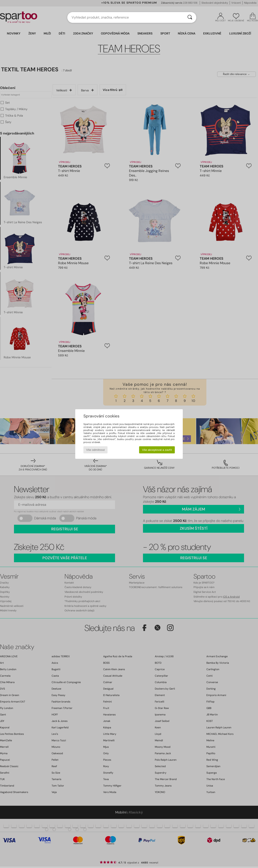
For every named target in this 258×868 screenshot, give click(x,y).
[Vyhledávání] (190, 17)
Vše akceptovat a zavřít (157, 450)
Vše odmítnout (95, 450)
